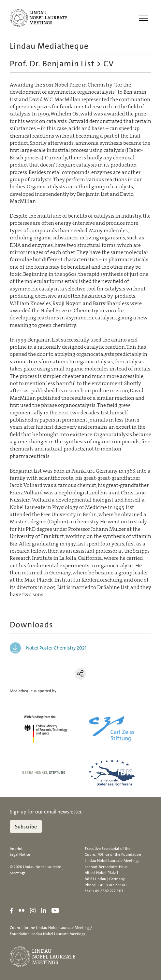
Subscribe (26, 827)
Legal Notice (20, 854)
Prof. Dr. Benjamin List (52, 64)
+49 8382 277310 (112, 885)
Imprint (16, 849)
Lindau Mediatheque (49, 46)
